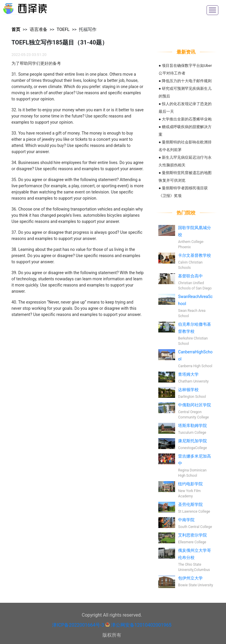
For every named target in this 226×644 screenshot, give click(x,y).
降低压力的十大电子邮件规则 (187, 81)
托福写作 (88, 29)
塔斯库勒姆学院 (192, 426)
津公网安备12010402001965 (141, 625)
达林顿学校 (188, 390)
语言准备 (39, 29)
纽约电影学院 (190, 484)
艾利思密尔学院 (192, 535)
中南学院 (186, 520)
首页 (16, 29)
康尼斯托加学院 (192, 441)
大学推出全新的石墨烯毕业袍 (187, 119)
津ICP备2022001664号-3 (78, 625)
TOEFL (63, 29)
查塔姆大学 (188, 374)
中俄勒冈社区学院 (195, 405)
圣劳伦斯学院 (190, 504)
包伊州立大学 (190, 578)
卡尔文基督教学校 (195, 255)
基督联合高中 (190, 276)
